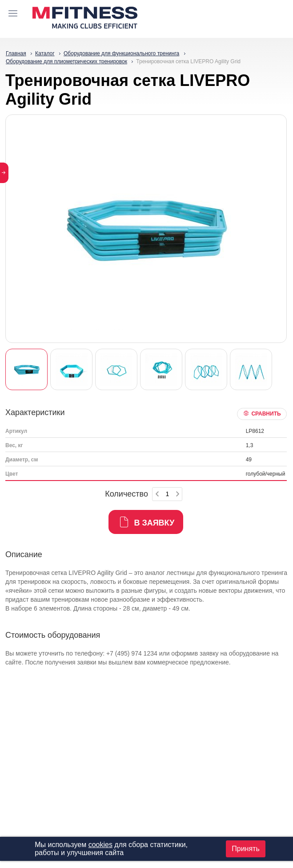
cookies (100, 845)
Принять (246, 849)
